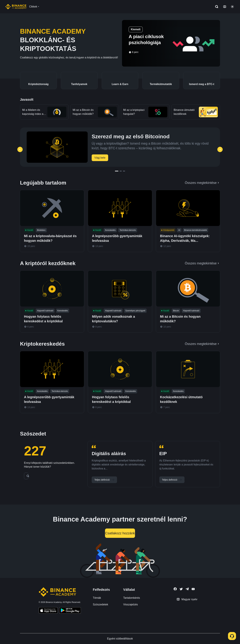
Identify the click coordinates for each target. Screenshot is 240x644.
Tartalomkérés (131, 598)
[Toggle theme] (232, 7)
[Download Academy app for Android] (70, 611)
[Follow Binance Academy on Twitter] (181, 589)
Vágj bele (100, 158)
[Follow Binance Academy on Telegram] (187, 589)
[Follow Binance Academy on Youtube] (193, 589)
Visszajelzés (130, 604)
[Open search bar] (216, 7)
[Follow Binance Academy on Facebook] (175, 589)
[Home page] (16, 7)
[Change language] (225, 7)
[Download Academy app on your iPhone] (48, 611)
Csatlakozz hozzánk (120, 533)
